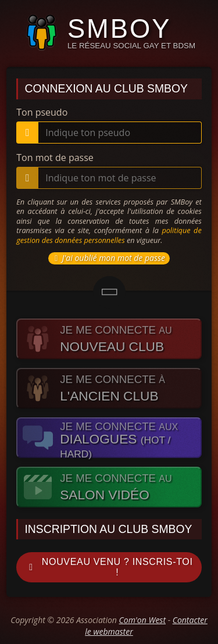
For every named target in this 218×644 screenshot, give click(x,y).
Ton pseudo (42, 112)
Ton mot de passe (55, 158)
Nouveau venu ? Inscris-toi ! (108, 567)
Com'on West (142, 620)
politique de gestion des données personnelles (109, 235)
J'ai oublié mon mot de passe (108, 258)
